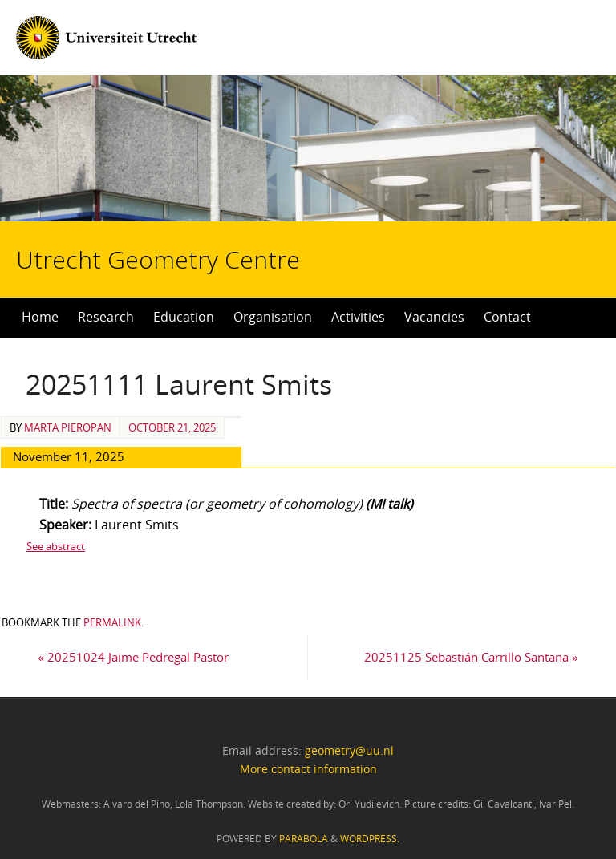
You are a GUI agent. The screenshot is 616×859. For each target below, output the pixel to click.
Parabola (304, 839)
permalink (112, 622)
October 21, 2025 (172, 427)
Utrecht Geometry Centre (183, 209)
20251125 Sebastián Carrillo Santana (471, 657)
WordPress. (370, 839)
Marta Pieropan (68, 427)
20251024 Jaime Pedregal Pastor (133, 657)
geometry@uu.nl (349, 750)
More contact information (308, 769)
